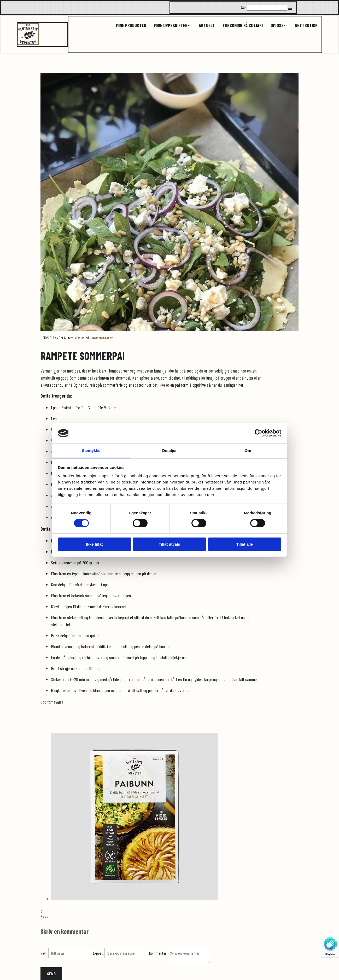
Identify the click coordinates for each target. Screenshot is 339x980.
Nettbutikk (306, 25)
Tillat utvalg (169, 544)
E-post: (99, 953)
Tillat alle (245, 544)
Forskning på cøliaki (243, 25)
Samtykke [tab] (91, 450)
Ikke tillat (94, 544)
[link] (169, 25)
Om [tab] (248, 450)
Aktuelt (207, 25)
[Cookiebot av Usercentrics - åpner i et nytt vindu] (258, 433)
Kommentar (158, 953)
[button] (290, 9)
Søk (244, 7)
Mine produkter (131, 25)
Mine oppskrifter (171, 25)
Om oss (277, 25)
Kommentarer (101, 338)
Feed (45, 916)
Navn (44, 953)
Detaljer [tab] (169, 450)
